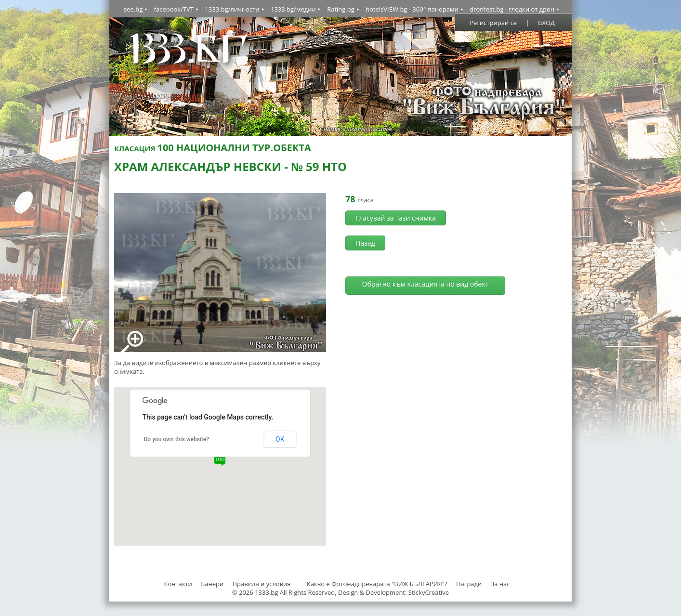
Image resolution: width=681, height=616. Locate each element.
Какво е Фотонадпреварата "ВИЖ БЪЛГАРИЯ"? (377, 584)
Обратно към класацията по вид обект (426, 284)
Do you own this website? (177, 439)
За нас (500, 584)
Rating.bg (341, 9)
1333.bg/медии (293, 9)
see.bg (133, 9)
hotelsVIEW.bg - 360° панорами (412, 9)
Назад (365, 243)
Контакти (178, 584)
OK (280, 439)
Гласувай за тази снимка (396, 218)
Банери (213, 584)
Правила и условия (262, 584)
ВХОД (546, 23)
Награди (469, 584)
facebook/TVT (174, 9)
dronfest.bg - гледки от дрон (512, 9)
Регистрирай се (493, 23)
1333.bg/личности (232, 9)
